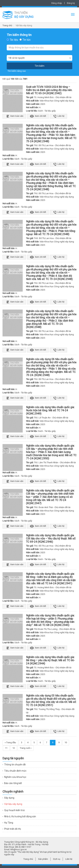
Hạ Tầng (9, 823)
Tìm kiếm (39, 66)
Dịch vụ (57, 859)
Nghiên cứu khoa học (15, 777)
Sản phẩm (43, 859)
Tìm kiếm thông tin (19, 35)
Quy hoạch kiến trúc (15, 810)
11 (6, 748)
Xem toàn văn (14, 116)
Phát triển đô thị (13, 829)
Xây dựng (9, 798)
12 (14, 748)
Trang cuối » (26, 748)
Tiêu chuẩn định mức (15, 771)
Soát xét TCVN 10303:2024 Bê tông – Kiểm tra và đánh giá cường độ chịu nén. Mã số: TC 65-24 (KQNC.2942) (49, 90)
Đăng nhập (57, 3)
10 (66, 742)
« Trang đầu (10, 742)
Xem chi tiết (38, 116)
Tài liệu (14, 40)
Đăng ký (71, 3)
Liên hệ (58, 116)
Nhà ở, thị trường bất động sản (20, 816)
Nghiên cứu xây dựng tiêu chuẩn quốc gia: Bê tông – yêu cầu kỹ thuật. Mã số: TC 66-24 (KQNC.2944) (50, 660)
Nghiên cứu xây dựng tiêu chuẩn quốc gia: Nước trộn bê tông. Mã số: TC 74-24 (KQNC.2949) (50, 410)
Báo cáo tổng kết (13, 783)
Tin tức (27, 40)
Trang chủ (7, 25)
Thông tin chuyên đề (15, 765)
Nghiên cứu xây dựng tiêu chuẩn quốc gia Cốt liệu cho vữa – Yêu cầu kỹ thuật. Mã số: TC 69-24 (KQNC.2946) (51, 539)
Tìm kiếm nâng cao (17, 71)
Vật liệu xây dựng (13, 804)
